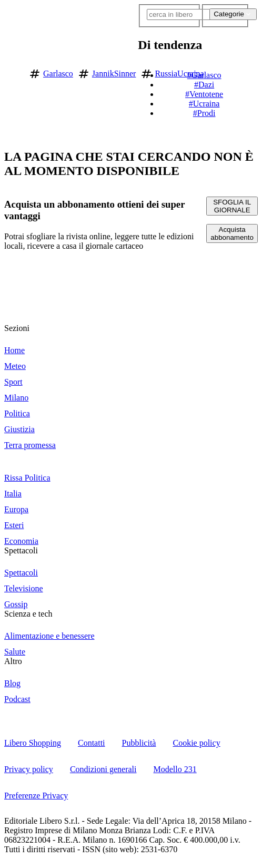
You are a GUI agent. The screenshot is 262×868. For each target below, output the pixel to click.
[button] (254, 72)
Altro (13, 661)
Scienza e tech (28, 614)
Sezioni (17, 328)
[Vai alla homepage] (12, 72)
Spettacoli (21, 550)
